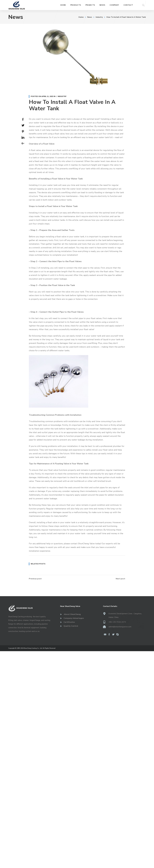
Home (81, 17)
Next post (120, 579)
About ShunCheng (70, 614)
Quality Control (69, 626)
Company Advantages (72, 618)
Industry (99, 17)
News (90, 17)
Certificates (68, 622)
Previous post (35, 579)
